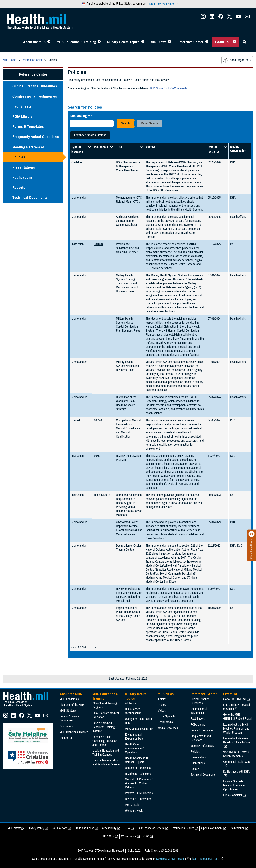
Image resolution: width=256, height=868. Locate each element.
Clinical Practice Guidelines (35, 86)
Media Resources (168, 728)
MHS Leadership (69, 699)
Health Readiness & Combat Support (136, 760)
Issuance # (101, 147)
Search (125, 123)
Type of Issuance (77, 149)
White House (129, 836)
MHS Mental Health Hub (139, 729)
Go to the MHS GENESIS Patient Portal (237, 717)
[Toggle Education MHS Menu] (99, 42)
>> (96, 647)
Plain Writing (237, 828)
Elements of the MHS (72, 705)
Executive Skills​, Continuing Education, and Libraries (105, 741)
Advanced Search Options (90, 135)
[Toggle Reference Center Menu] (207, 42)
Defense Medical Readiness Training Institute (103, 727)
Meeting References (29, 147)
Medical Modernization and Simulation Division (106, 762)
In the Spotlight (167, 716)
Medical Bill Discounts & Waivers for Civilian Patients (139, 783)
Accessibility (109, 828)
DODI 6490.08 (102, 495)
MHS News (158, 42)
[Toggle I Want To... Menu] (234, 42)
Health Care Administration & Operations (135, 748)
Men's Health (133, 805)
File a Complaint (233, 795)
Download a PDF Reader (170, 859)
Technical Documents (30, 198)
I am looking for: (81, 116)
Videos (162, 711)
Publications (23, 177)
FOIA (127, 828)
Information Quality (183, 828)
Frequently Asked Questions (36, 137)
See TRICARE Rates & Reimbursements (237, 754)
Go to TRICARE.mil (235, 699)
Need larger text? (237, 60)
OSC (146, 836)
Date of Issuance (214, 149)
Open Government (212, 828)
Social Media (165, 722)
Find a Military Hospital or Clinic (236, 707)
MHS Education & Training (76, 42)
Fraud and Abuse (84, 828)
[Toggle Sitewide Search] (245, 42)
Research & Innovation (138, 799)
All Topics (131, 703)
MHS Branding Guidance (74, 732)
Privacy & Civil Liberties (139, 793)
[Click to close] (252, 534)
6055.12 (99, 456)
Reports (19, 187)
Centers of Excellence (138, 768)
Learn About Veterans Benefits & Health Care (236, 740)
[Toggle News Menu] (169, 42)
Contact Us (66, 738)
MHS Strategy (68, 711)
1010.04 (99, 244)
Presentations (24, 167)
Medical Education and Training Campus (106, 753)
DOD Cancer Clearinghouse (133, 711)
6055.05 (99, 420)
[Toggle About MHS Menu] (49, 42)
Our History (66, 726)
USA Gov (108, 836)
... (90, 647)
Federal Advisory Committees (69, 718)
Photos (162, 705)
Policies (19, 157)
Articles (162, 699)
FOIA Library (23, 117)
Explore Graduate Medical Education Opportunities (234, 785)
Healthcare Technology (138, 774)
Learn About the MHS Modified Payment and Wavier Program (236, 729)
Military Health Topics (123, 42)
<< (73, 647)
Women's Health (134, 811)
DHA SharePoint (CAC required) (168, 88)
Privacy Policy (36, 828)
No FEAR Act (59, 828)
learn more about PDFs (206, 859)
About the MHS (34, 42)
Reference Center (190, 42)
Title (119, 147)
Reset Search (149, 123)
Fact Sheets (22, 106)
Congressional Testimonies (35, 96)
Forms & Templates (28, 127)
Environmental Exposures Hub (134, 737)
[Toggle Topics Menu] (143, 42)
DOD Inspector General (151, 828)
